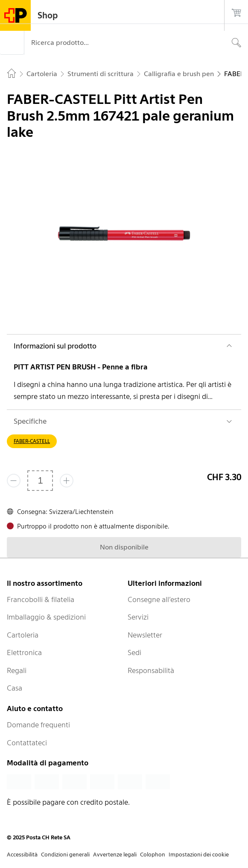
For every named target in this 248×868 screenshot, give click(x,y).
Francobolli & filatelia (41, 599)
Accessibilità (22, 855)
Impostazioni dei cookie (199, 855)
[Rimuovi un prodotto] (14, 481)
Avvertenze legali (115, 855)
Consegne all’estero (159, 599)
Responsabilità (151, 670)
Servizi (138, 617)
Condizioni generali (65, 855)
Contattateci (27, 743)
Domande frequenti (38, 725)
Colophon (153, 855)
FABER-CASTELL (32, 441)
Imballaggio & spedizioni (46, 617)
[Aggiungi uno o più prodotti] (67, 481)
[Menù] (12, 43)
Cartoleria (23, 635)
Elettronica (24, 652)
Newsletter (145, 635)
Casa (15, 688)
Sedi (134, 652)
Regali (17, 670)
